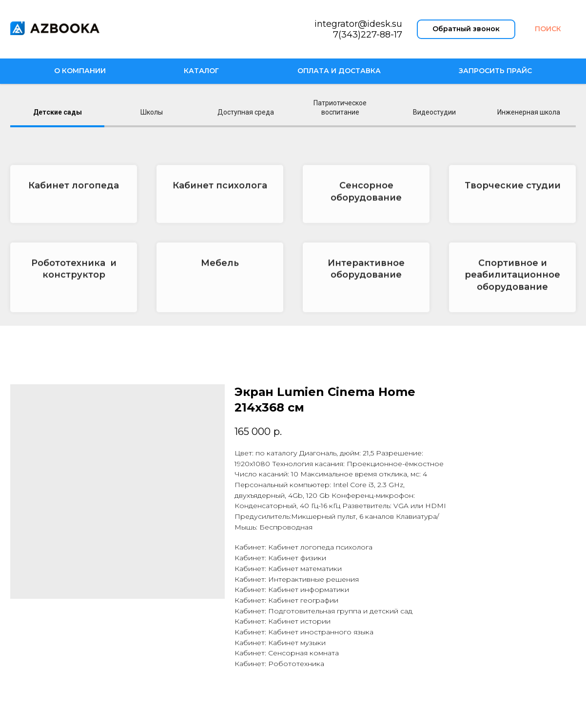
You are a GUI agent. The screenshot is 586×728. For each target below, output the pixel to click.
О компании (80, 71)
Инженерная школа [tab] (529, 112)
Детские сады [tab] (58, 112)
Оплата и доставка (339, 71)
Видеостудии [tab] (434, 112)
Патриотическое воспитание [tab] (340, 108)
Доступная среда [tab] (246, 112)
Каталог (201, 71)
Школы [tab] (152, 112)
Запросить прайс (495, 71)
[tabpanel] (293, 230)
